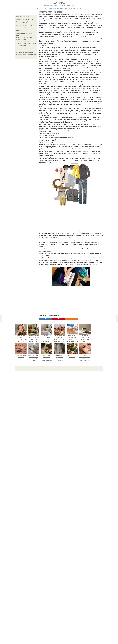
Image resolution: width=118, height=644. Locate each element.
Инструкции (72, 8)
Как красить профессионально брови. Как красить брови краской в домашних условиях (26, 21)
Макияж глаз (59, 3)
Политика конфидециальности (49, 370)
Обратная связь (74, 368)
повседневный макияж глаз (82, 311)
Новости (45, 8)
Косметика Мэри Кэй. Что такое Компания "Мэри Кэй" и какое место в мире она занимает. (26, 44)
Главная (38, 8)
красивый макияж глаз (47, 311)
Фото (79, 8)
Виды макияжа (54, 8)
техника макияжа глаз (65, 311)
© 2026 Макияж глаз (20, 368)
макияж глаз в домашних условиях (95, 311)
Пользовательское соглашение (53, 368)
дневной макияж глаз (43, 313)
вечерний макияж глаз (56, 311)
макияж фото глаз (73, 311)
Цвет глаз (64, 8)
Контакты (45, 368)
